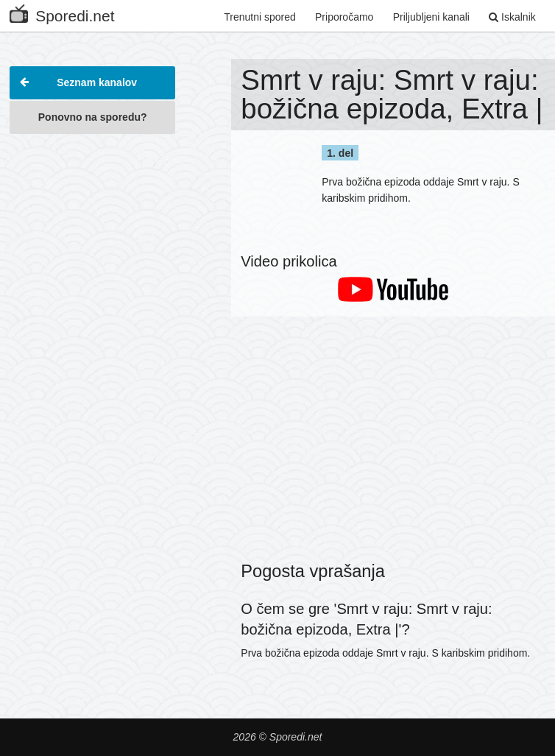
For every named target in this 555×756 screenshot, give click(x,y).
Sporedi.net (62, 13)
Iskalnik (512, 17)
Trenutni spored (260, 17)
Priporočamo (344, 17)
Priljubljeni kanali (431, 17)
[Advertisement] (92, 216)
